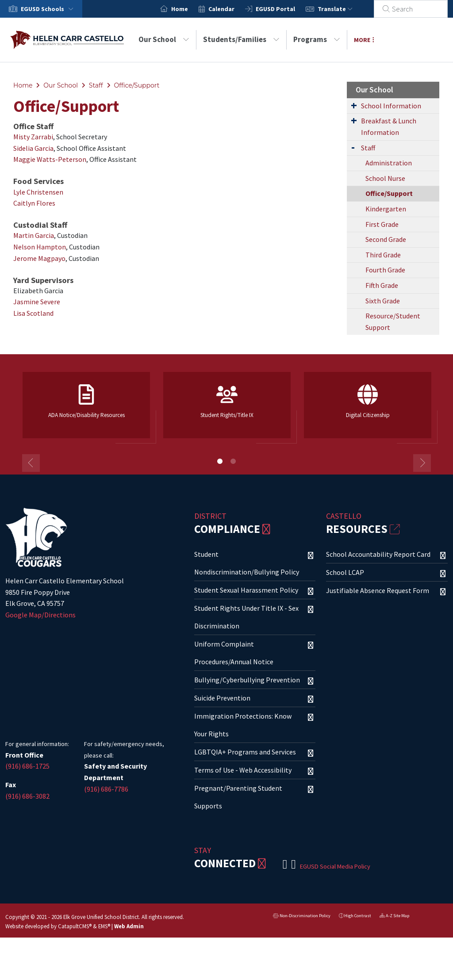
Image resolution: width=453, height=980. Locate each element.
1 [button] (220, 461)
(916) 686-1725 (27, 766)
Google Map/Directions (40, 615)
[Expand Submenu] (354, 105)
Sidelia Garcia (33, 148)
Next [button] (422, 463)
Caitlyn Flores (34, 203)
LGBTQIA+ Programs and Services (245, 752)
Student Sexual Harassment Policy (246, 590)
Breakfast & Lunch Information (389, 126)
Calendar (232, 9)
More (364, 40)
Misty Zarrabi (33, 137)
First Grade (382, 224)
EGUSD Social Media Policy (335, 866)
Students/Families (241, 39)
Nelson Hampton (40, 247)
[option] (86, 409)
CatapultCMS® (75, 926)
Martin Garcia (34, 235)
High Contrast (358, 916)
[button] (49, 9)
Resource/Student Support (393, 322)
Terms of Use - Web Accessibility (243, 770)
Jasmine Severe (37, 302)
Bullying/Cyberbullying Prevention (247, 680)
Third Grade (383, 255)
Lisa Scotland (33, 313)
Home (190, 9)
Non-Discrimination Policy (302, 917)
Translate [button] (346, 9)
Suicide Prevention (222, 698)
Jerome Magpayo (39, 258)
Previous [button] (31, 463)
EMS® (104, 926)
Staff (96, 85)
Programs (317, 39)
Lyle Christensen (38, 192)
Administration (389, 163)
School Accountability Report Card (378, 554)
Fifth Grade (382, 285)
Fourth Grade (385, 270)
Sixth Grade (383, 301)
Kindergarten (386, 209)
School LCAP (345, 572)
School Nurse (385, 178)
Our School (164, 39)
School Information (391, 106)
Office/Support (136, 85)
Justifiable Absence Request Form (378, 590)
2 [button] (233, 461)
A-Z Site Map (394, 917)
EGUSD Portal (286, 9)
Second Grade (386, 239)
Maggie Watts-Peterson (50, 159)
